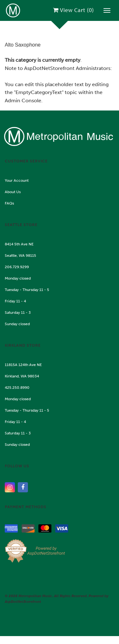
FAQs (9, 203)
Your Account (17, 180)
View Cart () (73, 10)
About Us (13, 192)
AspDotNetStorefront (49, 68)
